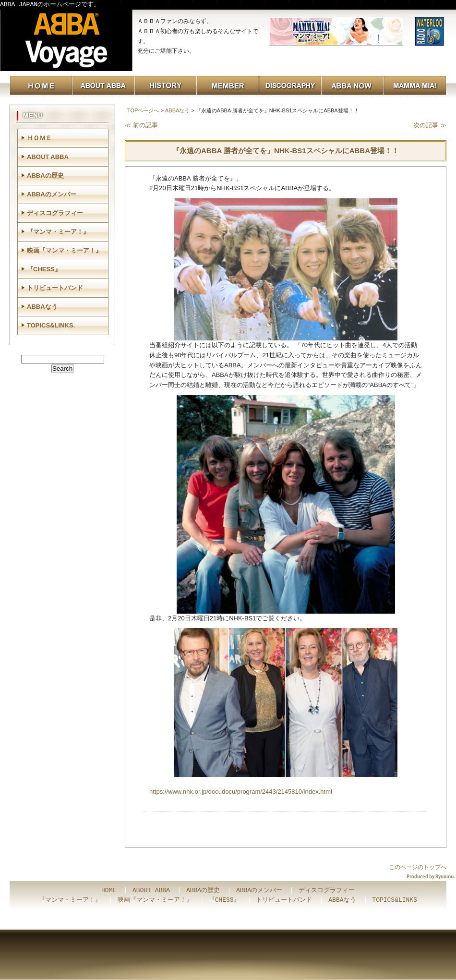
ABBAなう (177, 110)
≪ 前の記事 (141, 125)
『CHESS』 (44, 269)
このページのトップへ (418, 867)
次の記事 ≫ (430, 125)
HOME (109, 891)
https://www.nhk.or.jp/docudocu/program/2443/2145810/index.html (241, 792)
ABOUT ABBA (48, 157)
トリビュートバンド (55, 288)
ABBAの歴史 (45, 175)
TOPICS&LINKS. (51, 325)
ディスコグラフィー (55, 213)
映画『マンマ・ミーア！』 (64, 250)
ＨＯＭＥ (39, 138)
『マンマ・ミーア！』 (58, 232)
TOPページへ (143, 110)
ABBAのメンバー (52, 194)
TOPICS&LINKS (395, 900)
